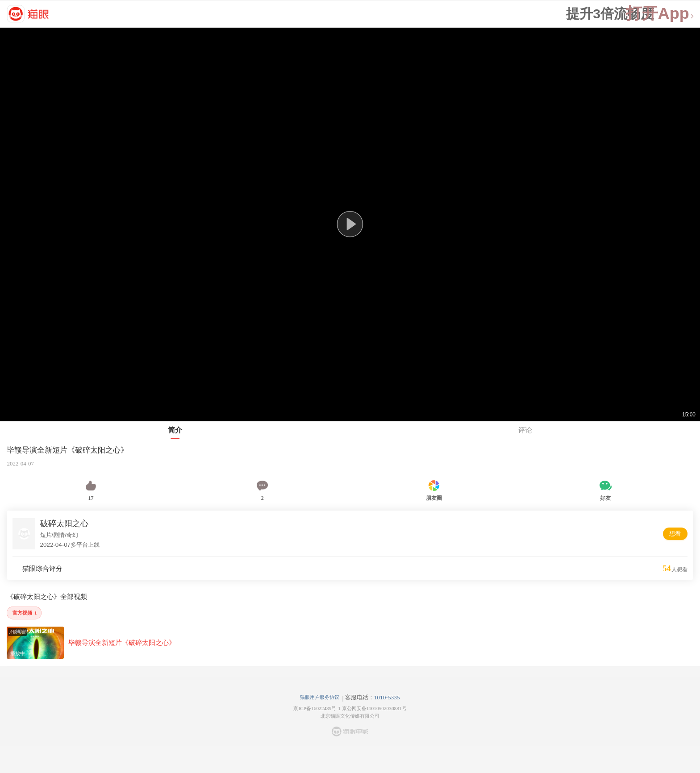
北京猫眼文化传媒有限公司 (350, 716)
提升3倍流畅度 (610, 14)
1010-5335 (387, 697)
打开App (660, 14)
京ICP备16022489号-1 (317, 708)
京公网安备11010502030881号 (374, 708)
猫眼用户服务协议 (320, 697)
